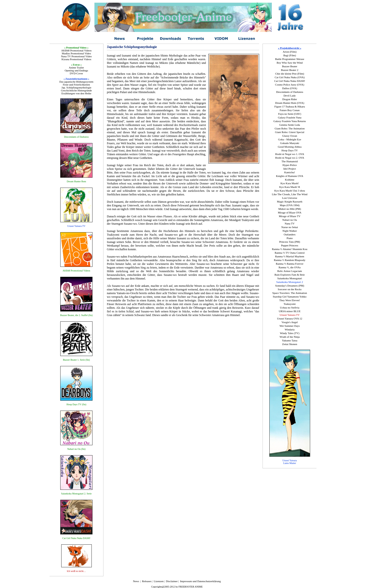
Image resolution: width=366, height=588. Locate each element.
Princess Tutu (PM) (290, 242)
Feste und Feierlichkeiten (76, 85)
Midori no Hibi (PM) (290, 209)
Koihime (290, 180)
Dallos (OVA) (290, 88)
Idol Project (290, 169)
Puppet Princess (290, 245)
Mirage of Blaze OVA (290, 212)
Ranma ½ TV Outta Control (290, 253)
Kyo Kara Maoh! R (290, 187)
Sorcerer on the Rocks (290, 289)
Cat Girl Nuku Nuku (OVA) (290, 77)
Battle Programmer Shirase (290, 59)
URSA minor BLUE (290, 311)
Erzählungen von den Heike (76, 93)
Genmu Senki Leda (290, 125)
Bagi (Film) (290, 55)
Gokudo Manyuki (290, 143)
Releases (147, 581)
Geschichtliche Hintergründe (76, 90)
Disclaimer (172, 581)
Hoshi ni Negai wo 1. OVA (290, 154)
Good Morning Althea (290, 147)
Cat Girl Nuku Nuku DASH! (290, 81)
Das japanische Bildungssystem (76, 82)
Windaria (290, 329)
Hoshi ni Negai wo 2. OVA (290, 158)
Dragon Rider (290, 99)
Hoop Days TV (290, 150)
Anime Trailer (76, 67)
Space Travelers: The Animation (290, 293)
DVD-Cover (76, 73)
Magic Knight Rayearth (290, 202)
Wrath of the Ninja (290, 337)
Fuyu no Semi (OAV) (290, 114)
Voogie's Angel (290, 322)
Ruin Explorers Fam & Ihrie (290, 275)
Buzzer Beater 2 (290, 70)
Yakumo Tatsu (290, 340)
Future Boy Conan (290, 110)
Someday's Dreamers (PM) (290, 286)
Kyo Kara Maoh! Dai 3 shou (290, 191)
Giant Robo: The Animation (290, 128)
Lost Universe (290, 198)
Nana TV (290, 223)
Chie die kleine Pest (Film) (290, 74)
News (136, 581)
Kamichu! (290, 172)
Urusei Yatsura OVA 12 (290, 318)
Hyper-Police (290, 165)
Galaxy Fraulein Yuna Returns (290, 121)
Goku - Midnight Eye (290, 139)
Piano (290, 238)
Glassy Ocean (290, 136)
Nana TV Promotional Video (76, 56)
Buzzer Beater (290, 66)
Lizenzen (159, 581)
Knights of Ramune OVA (290, 176)
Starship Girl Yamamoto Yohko (290, 297)
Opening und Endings (76, 70)
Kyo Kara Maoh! (290, 183)
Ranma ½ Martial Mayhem (290, 256)
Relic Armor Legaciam (290, 271)
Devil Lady (290, 96)
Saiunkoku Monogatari (290, 278)
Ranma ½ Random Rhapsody (290, 260)
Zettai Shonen (290, 344)
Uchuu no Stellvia (290, 308)
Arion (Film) (290, 52)
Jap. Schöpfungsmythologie (76, 87)
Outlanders (290, 234)
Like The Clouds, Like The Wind (290, 194)
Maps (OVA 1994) (290, 205)
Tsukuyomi (290, 304)
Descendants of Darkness (290, 92)
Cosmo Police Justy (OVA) (290, 85)
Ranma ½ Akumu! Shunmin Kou (290, 249)
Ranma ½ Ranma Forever (290, 264)
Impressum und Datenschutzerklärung (200, 581)
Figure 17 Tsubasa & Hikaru (290, 106)
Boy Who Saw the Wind (290, 63)
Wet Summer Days (290, 326)
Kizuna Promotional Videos (76, 59)
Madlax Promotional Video (76, 53)
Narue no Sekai (290, 227)
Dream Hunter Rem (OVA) (290, 103)
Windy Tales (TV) (290, 333)
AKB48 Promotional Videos (76, 50)
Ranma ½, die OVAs (290, 267)
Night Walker (290, 231)
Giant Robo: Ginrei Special (290, 132)
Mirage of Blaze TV (290, 216)
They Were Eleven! (290, 300)
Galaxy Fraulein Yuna (290, 117)
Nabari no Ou (290, 220)
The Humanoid (290, 161)
